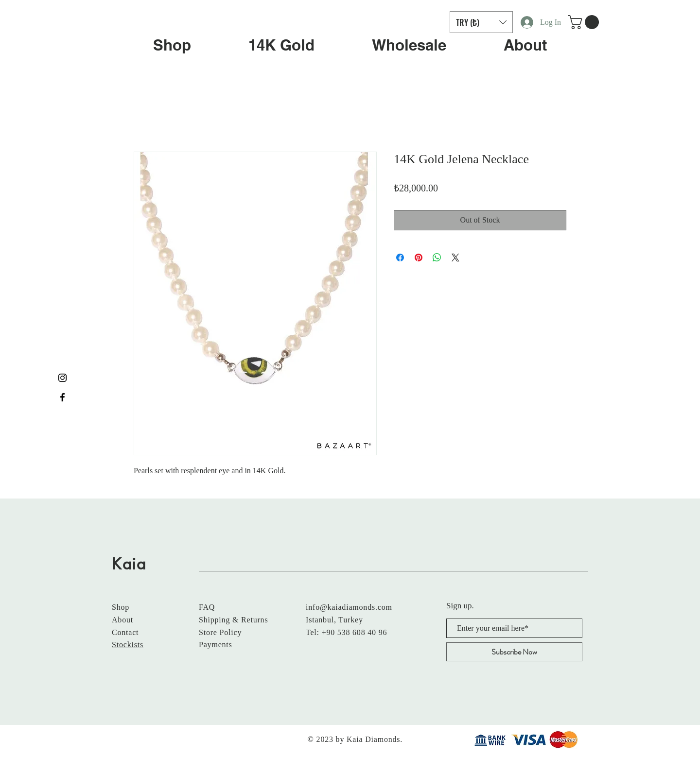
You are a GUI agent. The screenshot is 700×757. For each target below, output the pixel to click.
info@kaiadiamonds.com (349, 607)
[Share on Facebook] (400, 258)
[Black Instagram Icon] (62, 378)
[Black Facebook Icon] (62, 397)
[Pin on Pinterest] (419, 258)
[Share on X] (455, 258)
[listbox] (481, 22)
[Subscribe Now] (514, 652)
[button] (481, 22)
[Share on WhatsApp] (437, 258)
